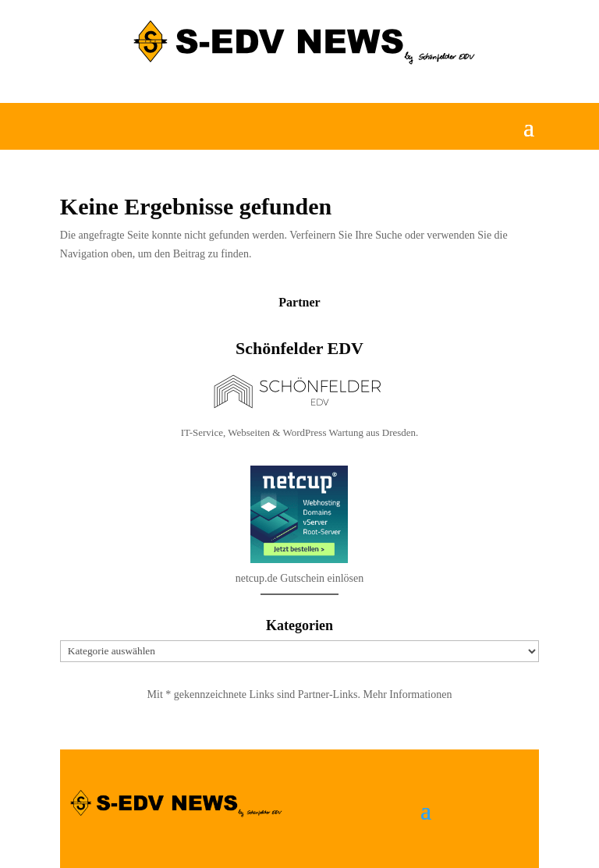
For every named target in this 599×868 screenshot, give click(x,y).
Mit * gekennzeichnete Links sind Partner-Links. (255, 694)
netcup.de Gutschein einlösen (299, 617)
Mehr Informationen (408, 694)
